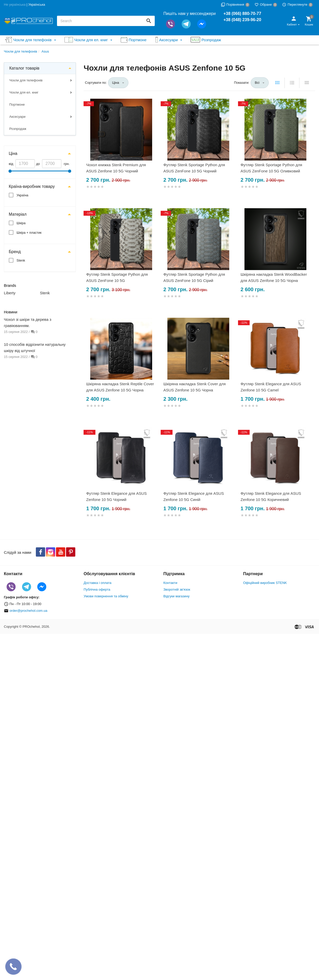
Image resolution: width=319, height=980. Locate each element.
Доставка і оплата (97, 583)
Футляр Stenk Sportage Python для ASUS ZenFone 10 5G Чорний (194, 168)
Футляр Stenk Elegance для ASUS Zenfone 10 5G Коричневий (271, 496)
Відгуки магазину (177, 596)
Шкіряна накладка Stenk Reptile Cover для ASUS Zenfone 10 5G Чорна (120, 387)
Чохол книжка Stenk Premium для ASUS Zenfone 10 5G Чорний (116, 168)
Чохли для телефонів (26, 80)
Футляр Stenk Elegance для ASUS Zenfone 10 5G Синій (194, 496)
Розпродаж (18, 129)
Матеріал (18, 214)
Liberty (10, 293)
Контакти (170, 583)
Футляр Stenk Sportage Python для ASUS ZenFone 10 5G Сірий (194, 277)
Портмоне (17, 104)
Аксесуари (17, 117)
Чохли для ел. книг (24, 92)
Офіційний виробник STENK (265, 583)
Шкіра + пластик (29, 233)
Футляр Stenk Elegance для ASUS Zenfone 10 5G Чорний (116, 496)
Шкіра (21, 223)
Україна (22, 195)
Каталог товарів (24, 68)
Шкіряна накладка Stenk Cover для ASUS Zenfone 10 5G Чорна (194, 387)
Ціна (13, 153)
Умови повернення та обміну (106, 596)
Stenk (21, 260)
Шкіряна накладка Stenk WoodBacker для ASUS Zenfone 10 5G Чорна (274, 277)
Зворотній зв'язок (177, 589)
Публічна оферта (97, 589)
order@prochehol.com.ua (28, 611)
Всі (257, 83)
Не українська (15, 5)
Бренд (15, 252)
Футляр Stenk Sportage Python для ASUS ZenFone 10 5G (117, 277)
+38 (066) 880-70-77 (242, 14)
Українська (37, 5)
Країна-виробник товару (32, 186)
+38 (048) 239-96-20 (242, 20)
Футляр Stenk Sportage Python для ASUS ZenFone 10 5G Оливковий (271, 168)
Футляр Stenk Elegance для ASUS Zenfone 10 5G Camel (271, 387)
